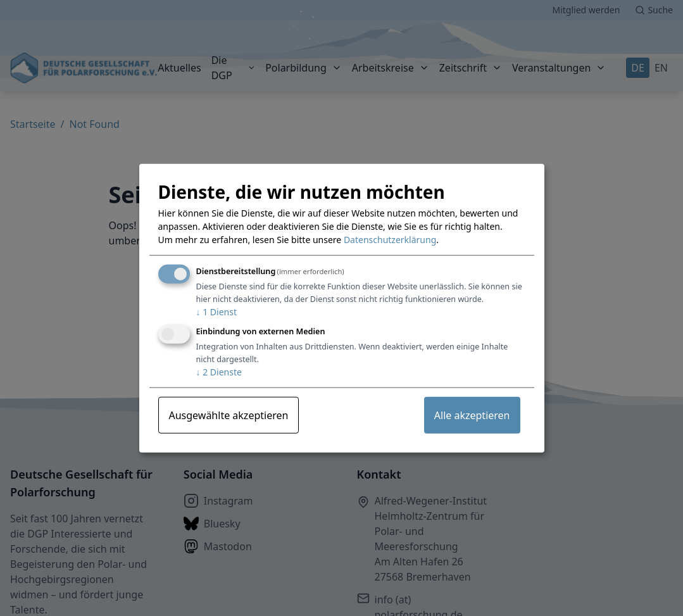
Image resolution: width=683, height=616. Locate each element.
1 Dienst (216, 312)
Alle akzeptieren (472, 415)
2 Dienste (219, 372)
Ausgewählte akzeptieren (229, 415)
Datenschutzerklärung (390, 240)
